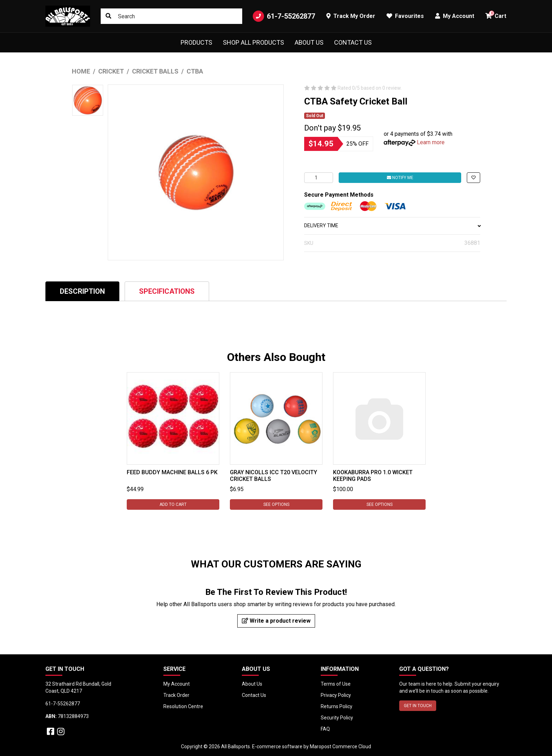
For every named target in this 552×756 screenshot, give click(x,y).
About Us (309, 42)
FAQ (325, 729)
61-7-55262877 (284, 16)
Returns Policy (337, 706)
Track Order (176, 695)
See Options (276, 504)
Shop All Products (253, 42)
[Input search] (171, 16)
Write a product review (276, 621)
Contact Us (353, 42)
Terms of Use (336, 684)
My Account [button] (455, 16)
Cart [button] (496, 15)
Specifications (167, 291)
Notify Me (400, 178)
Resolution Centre (183, 706)
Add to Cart (173, 504)
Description (82, 291)
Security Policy (337, 718)
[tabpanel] (173, 441)
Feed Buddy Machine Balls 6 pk (172, 472)
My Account (177, 684)
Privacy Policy (336, 695)
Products (196, 42)
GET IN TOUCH (418, 706)
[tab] (82, 291)
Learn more (431, 142)
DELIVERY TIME (392, 225)
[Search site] (108, 16)
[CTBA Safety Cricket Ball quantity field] (319, 178)
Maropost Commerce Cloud (340, 747)
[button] (473, 178)
